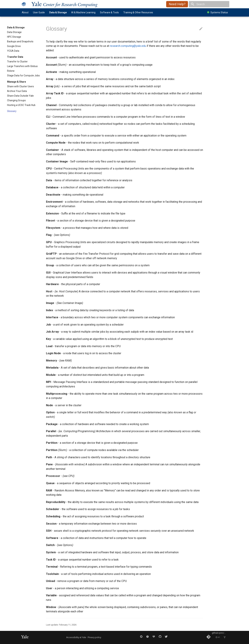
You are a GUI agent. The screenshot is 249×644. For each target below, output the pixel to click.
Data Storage (14, 32)
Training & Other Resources (138, 12)
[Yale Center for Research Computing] (24, 4)
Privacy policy (94, 637)
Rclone (11, 71)
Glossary (12, 111)
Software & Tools (109, 12)
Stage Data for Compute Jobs (23, 76)
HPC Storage (14, 37)
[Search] (209, 4)
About (25, 12)
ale (64, 4)
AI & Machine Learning (83, 12)
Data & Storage (58, 12)
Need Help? (177, 4)
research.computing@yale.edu (128, 46)
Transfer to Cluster (17, 62)
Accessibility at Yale (76, 637)
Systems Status (218, 12)
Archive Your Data (17, 91)
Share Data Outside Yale (20, 96)
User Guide (39, 12)
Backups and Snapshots (20, 41)
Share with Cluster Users (20, 86)
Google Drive (14, 46)
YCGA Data (13, 51)
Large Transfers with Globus (22, 66)
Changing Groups (16, 100)
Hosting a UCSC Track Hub (21, 105)
